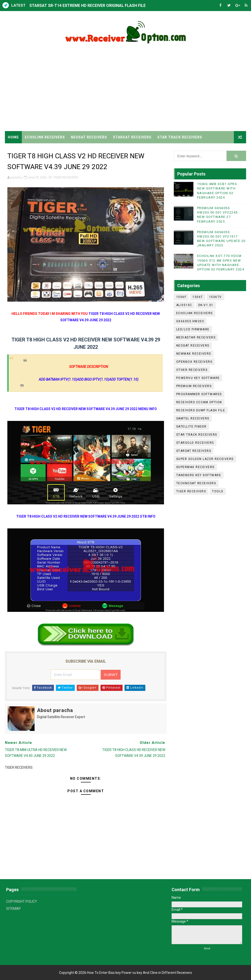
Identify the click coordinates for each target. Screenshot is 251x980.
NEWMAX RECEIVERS (194, 354)
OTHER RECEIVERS (192, 370)
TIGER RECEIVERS (24, 149)
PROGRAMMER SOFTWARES (199, 394)
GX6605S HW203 (190, 321)
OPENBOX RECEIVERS (194, 362)
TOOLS (218, 491)
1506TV (215, 297)
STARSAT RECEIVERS (132, 137)
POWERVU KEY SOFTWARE (198, 378)
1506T (198, 297)
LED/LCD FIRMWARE (193, 329)
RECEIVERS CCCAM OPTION (199, 402)
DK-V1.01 (206, 305)
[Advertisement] (126, 89)
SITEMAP (13, 909)
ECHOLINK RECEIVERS (45, 137)
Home (13, 137)
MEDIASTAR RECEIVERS (196, 337)
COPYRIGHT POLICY (22, 901)
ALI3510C (184, 305)
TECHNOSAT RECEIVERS (196, 483)
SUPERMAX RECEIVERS (195, 467)
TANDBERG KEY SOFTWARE (199, 475)
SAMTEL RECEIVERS (193, 418)
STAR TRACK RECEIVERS (180, 137)
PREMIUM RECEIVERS (194, 386)
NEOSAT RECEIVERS (89, 137)
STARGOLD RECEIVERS (195, 443)
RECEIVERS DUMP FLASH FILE (201, 410)
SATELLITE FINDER (191, 427)
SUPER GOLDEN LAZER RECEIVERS (205, 459)
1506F (181, 297)
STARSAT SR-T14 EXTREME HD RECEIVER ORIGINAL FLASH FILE (88, 6)
